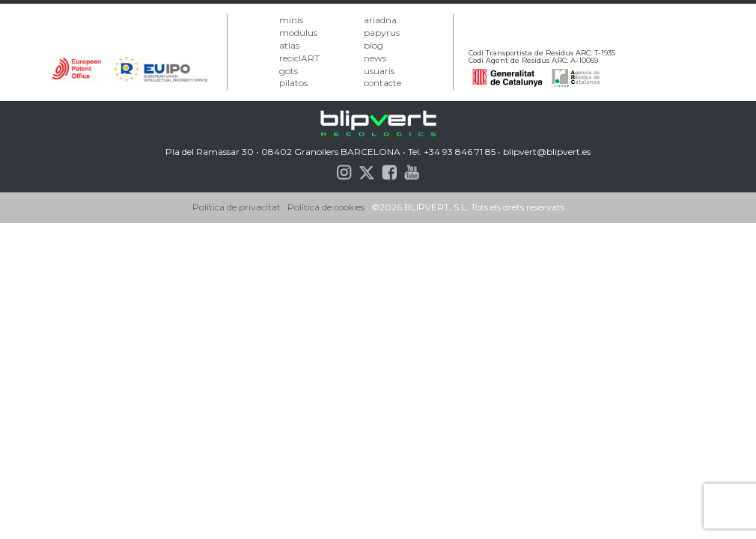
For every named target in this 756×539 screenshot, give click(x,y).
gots (289, 71)
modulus (298, 33)
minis (291, 20)
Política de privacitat (237, 207)
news (375, 58)
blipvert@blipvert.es (547, 152)
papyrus (382, 33)
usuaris (379, 71)
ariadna (380, 20)
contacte (382, 83)
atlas (289, 45)
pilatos (293, 83)
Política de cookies (326, 207)
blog (374, 45)
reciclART (299, 58)
